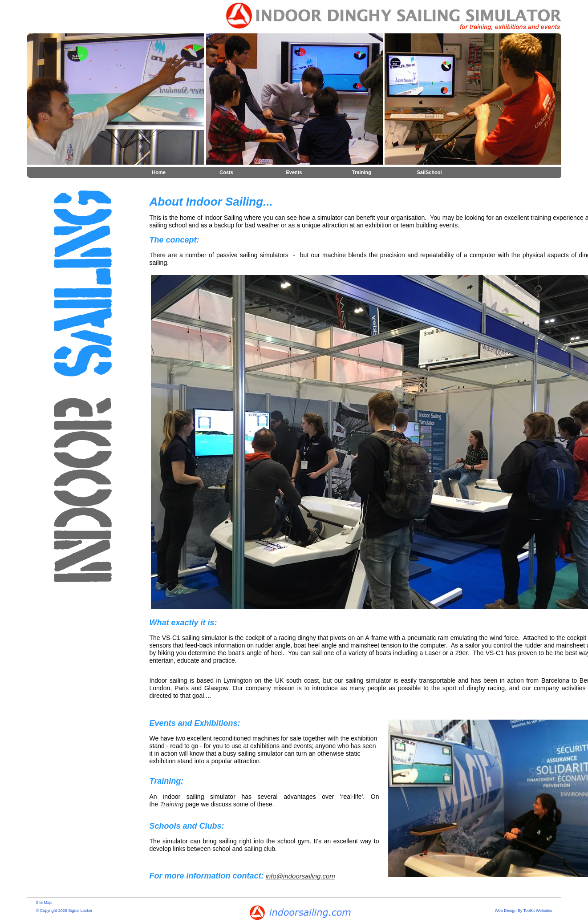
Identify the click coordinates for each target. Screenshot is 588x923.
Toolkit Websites (538, 911)
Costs (226, 172)
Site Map (44, 903)
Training (362, 172)
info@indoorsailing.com (300, 876)
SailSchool (429, 172)
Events (294, 172)
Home (159, 172)
